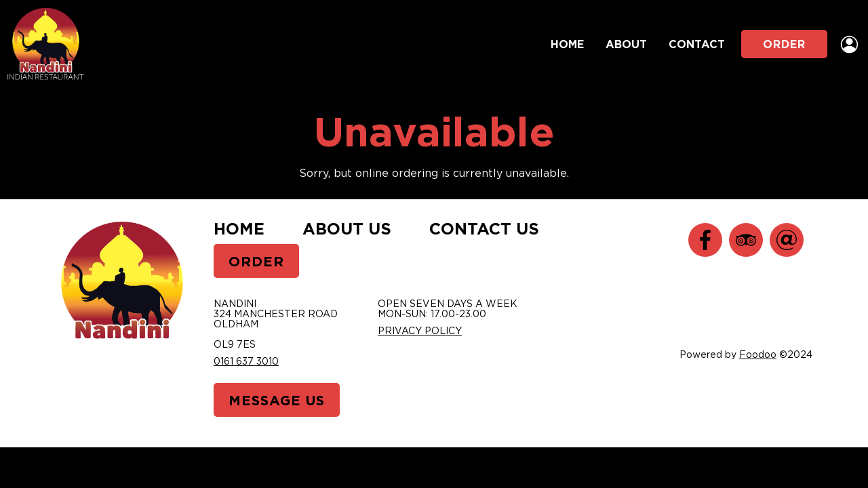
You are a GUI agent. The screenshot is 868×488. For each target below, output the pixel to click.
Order (784, 44)
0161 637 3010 (246, 361)
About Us (347, 228)
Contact (697, 44)
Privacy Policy (420, 330)
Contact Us (484, 228)
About (626, 44)
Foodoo (758, 354)
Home (567, 44)
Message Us (277, 400)
